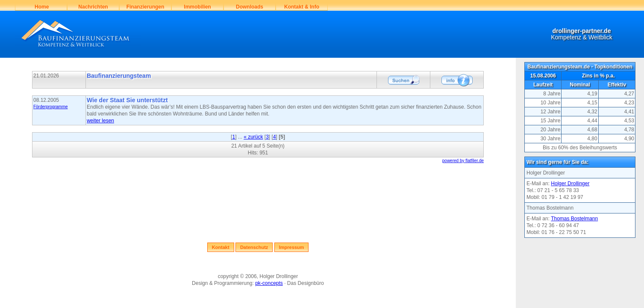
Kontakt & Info (302, 7)
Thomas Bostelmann (574, 219)
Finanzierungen (146, 7)
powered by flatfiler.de (463, 161)
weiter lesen (100, 121)
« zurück (253, 137)
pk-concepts (269, 283)
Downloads (250, 7)
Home (41, 7)
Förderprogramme (51, 107)
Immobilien (197, 7)
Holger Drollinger (570, 184)
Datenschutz (254, 247)
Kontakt (221, 247)
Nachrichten (93, 7)
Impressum (292, 247)
